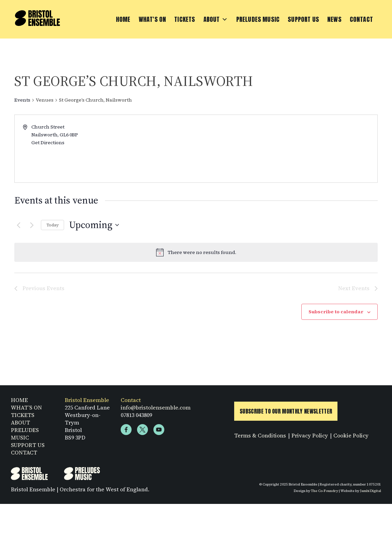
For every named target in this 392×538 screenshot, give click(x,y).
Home (123, 19)
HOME (19, 402)
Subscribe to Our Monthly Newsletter (286, 414)
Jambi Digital (371, 493)
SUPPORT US (28, 447)
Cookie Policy (351, 438)
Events (22, 100)
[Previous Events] (18, 225)
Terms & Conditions (260, 438)
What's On (153, 19)
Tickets (185, 19)
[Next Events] (32, 225)
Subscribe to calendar (336, 312)
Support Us (303, 19)
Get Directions (48, 143)
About (216, 19)
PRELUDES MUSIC (25, 436)
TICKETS (23, 417)
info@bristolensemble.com (156, 410)
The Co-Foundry (325, 493)
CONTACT (24, 455)
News (334, 19)
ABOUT (20, 425)
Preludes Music (258, 19)
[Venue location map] (286, 149)
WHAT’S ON (26, 410)
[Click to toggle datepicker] (94, 225)
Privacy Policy (310, 438)
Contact (361, 19)
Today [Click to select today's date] (52, 225)
